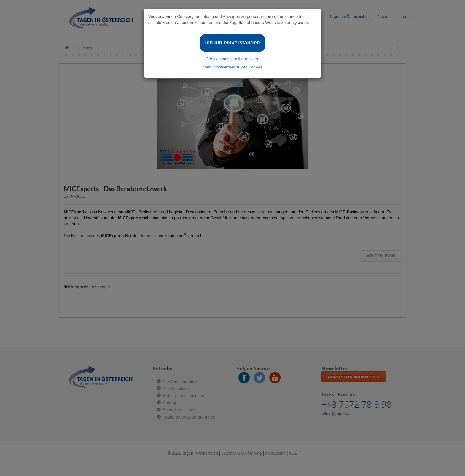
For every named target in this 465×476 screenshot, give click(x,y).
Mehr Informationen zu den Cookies (232, 67)
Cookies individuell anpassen (233, 59)
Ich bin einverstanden (232, 43)
